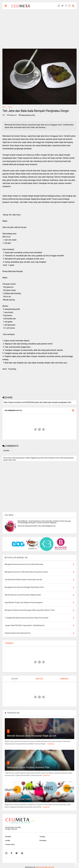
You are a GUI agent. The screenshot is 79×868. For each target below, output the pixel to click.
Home (4, 107)
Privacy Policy (10, 844)
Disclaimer (43, 841)
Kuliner (10, 107)
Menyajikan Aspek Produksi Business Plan (28, 767)
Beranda (8, 837)
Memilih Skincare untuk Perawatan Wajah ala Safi (32, 736)
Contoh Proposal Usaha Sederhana (25, 799)
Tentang (42, 837)
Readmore (51, 744)
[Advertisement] (40, 29)
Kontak (8, 841)
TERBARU (9, 643)
